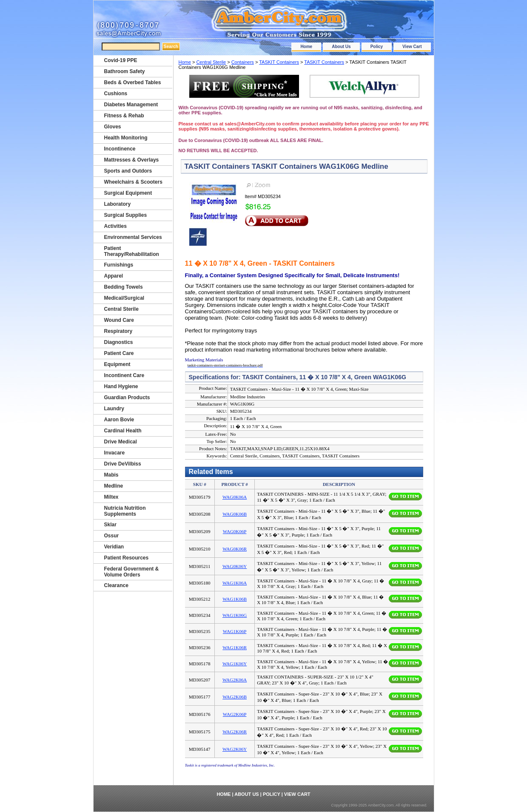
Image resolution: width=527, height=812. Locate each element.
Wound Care (119, 320)
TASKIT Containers (279, 62)
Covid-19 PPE (121, 60)
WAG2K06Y (235, 749)
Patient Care (119, 353)
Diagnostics (119, 342)
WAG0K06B (235, 514)
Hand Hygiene (121, 386)
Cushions (116, 94)
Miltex (111, 497)
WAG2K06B (235, 697)
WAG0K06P (235, 531)
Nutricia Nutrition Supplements (125, 511)
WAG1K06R (235, 647)
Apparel (114, 276)
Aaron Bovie (119, 420)
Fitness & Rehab (124, 116)
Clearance (116, 585)
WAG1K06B (235, 599)
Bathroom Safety (125, 71)
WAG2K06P (235, 714)
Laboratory (118, 204)
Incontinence (120, 149)
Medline (114, 486)
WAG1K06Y (235, 664)
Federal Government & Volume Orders (132, 572)
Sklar (110, 525)
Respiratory (118, 331)
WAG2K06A (235, 680)
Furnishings (119, 265)
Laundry (114, 409)
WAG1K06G (235, 615)
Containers (243, 62)
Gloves (113, 127)
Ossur (112, 536)
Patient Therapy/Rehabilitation (132, 251)
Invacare (115, 453)
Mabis (111, 475)
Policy (377, 47)
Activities (115, 226)
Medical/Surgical (124, 298)
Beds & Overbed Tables (133, 82)
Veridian (114, 547)
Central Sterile (211, 62)
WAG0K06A (235, 497)
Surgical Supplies (126, 215)
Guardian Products (127, 397)
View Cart (412, 47)
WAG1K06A (235, 583)
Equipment (117, 364)
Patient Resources (127, 558)
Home (306, 47)
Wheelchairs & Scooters (133, 182)
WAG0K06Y (235, 566)
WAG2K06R (235, 732)
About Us (341, 47)
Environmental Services (133, 237)
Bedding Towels (124, 287)
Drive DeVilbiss (123, 464)
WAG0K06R (235, 549)
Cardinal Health (123, 431)
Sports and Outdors (128, 171)
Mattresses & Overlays (132, 160)
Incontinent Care (124, 375)
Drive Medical (121, 442)
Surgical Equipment (128, 193)
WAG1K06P (235, 631)
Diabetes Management (131, 105)
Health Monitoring (126, 138)
